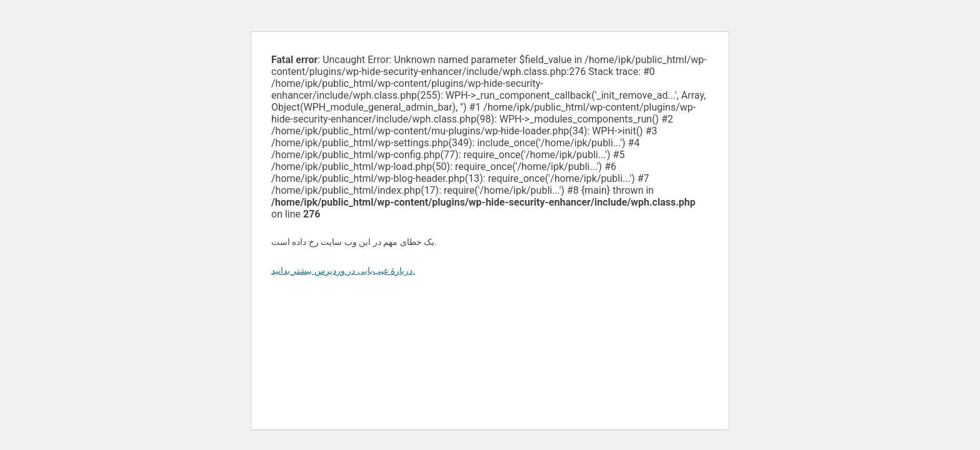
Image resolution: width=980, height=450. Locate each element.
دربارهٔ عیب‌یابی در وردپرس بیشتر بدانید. (343, 271)
